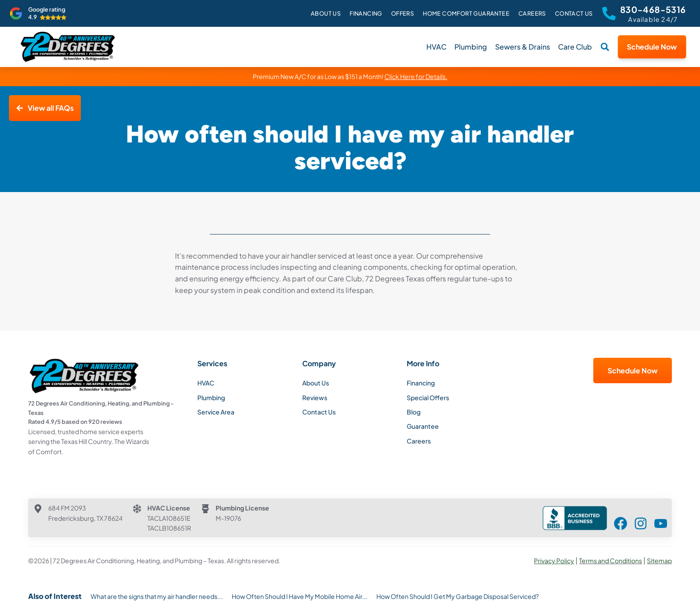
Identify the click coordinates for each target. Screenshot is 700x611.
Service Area (216, 412)
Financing (366, 13)
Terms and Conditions (610, 561)
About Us (326, 13)
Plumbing (471, 47)
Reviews (315, 398)
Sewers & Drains (523, 47)
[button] (605, 47)
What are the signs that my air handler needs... (157, 596)
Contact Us (574, 13)
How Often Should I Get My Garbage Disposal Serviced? (458, 596)
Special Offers (428, 398)
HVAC (436, 47)
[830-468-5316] (609, 13)
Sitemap (659, 561)
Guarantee (423, 426)
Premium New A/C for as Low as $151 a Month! (350, 76)
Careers (532, 13)
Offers (402, 13)
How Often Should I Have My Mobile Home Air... (300, 596)
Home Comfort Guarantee (466, 13)
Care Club (575, 47)
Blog (414, 412)
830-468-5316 (653, 9)
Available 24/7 (653, 19)
